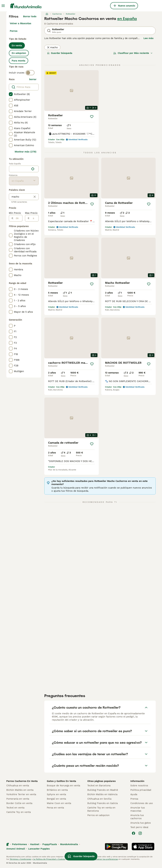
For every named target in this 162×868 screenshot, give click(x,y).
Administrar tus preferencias (105, 859)
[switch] (30, 73)
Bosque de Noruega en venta (63, 786)
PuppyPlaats (50, 844)
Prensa (134, 799)
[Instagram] (140, 833)
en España (127, 19)
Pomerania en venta (18, 799)
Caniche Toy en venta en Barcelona (101, 809)
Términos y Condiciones (20, 859)
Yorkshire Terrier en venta (21, 794)
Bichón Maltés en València (102, 794)
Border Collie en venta (19, 803)
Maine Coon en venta (59, 803)
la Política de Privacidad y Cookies (49, 859)
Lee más (148, 38)
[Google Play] (116, 847)
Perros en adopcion (98, 815)
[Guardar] (92, 117)
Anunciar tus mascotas (138, 809)
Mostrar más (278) (26, 152)
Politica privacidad (141, 790)
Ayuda (134, 794)
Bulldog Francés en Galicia (103, 803)
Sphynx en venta (56, 794)
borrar (33, 79)
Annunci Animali (16, 849)
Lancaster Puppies (39, 849)
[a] (34, 218)
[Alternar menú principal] (3, 6)
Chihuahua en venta (18, 786)
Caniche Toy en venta (19, 812)
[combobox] (19, 169)
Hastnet (35, 844)
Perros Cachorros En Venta (22, 781)
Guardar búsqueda (60, 53)
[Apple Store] (143, 847)
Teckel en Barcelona (99, 786)
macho (52, 47)
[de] (18, 218)
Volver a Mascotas (20, 23)
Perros (14, 31)
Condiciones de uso (142, 803)
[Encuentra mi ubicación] (33, 169)
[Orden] (133, 53)
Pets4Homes (19, 844)
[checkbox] (11, 94)
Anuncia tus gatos (141, 823)
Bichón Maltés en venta (20, 790)
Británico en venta (57, 790)
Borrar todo (30, 16)
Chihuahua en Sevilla (99, 799)
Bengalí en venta (56, 799)
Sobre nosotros (139, 786)
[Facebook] (134, 833)
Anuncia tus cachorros (137, 817)
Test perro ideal (139, 827)
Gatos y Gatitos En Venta (61, 781)
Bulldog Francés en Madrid (103, 790)
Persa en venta (55, 808)
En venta (17, 46)
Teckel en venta (15, 808)
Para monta (19, 61)
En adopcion (19, 53)
